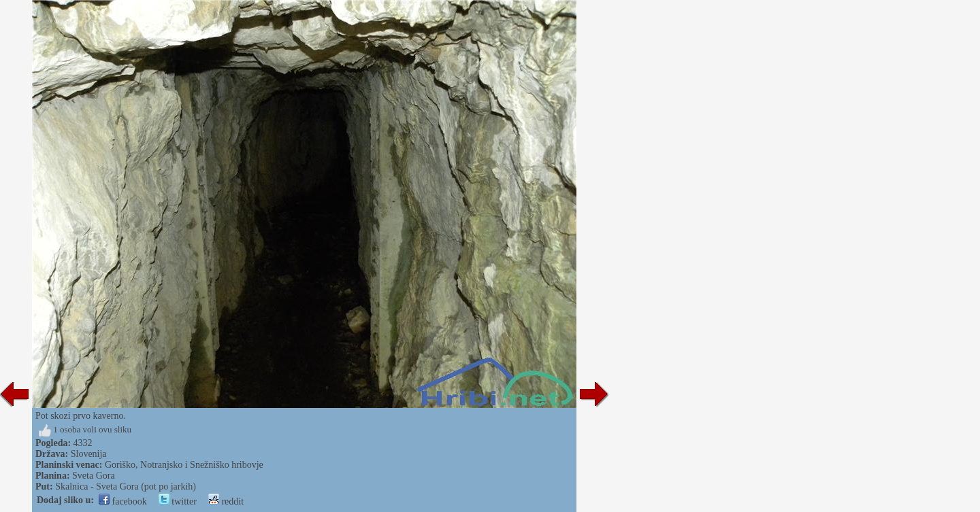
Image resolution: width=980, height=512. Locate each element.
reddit (226, 501)
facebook (123, 501)
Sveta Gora (94, 476)
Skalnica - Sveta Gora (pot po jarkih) (126, 487)
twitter (178, 501)
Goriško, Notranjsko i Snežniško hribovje (184, 465)
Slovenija (89, 454)
